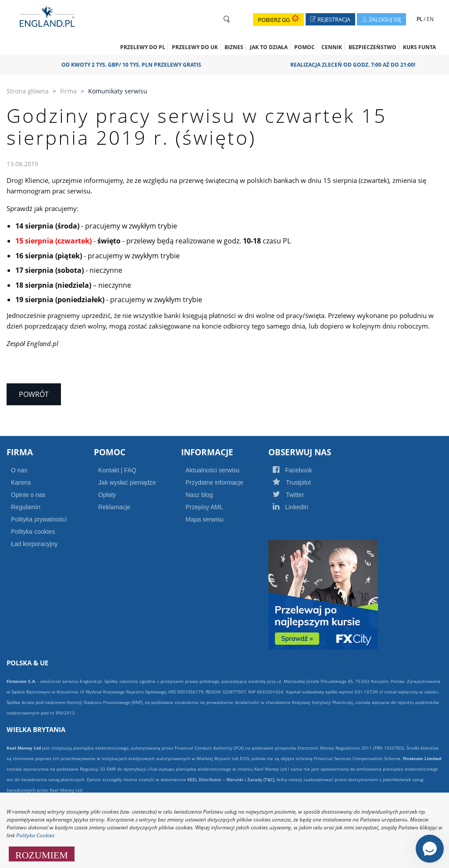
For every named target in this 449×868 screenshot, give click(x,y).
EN (430, 19)
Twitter (298, 495)
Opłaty (107, 495)
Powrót (34, 394)
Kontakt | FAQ (117, 470)
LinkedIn (300, 507)
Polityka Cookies (35, 835)
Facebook (302, 470)
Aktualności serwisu (212, 470)
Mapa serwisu (204, 519)
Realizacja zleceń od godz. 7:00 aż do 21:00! (356, 65)
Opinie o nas (28, 495)
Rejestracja (333, 20)
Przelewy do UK (195, 47)
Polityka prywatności (39, 519)
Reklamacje (114, 507)
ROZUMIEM (42, 854)
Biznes (234, 47)
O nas (19, 470)
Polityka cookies (33, 532)
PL (420, 19)
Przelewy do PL (143, 47)
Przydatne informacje (214, 482)
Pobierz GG (278, 20)
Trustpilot (301, 482)
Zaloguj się (384, 20)
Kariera (21, 482)
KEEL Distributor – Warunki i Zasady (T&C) (231, 779)
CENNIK (332, 47)
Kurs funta (419, 47)
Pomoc (305, 47)
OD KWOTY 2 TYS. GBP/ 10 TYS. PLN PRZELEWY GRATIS (134, 65)
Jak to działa (269, 47)
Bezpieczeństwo (372, 47)
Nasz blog (199, 495)
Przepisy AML (204, 507)
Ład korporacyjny (34, 544)
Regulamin (26, 507)
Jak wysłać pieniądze (127, 482)
